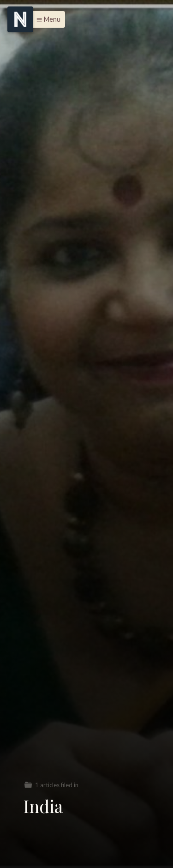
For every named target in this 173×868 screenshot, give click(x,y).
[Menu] (20, 19)
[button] (46, 19)
